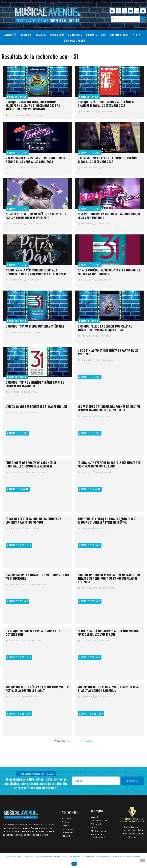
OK (74, 864)
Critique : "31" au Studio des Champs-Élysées (35, 326)
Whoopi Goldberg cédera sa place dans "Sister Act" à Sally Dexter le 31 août (37, 689)
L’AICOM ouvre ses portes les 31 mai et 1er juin (36, 406)
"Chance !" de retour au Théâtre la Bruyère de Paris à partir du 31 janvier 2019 (36, 216)
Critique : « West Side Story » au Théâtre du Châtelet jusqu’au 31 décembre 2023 (107, 104)
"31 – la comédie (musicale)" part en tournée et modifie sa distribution (109, 272)
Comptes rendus (119, 35)
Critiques (26, 35)
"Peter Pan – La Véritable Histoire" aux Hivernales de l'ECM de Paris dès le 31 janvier (36, 272)
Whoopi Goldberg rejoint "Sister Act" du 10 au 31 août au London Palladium (109, 689)
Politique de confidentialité (98, 836)
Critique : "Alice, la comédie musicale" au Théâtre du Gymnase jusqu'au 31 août (105, 328)
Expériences (75, 35)
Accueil (94, 817)
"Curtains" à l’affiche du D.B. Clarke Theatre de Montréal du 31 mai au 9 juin (109, 464)
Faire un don (97, 824)
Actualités (10, 35)
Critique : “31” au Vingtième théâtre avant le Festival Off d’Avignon (35, 384)
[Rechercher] (143, 19)
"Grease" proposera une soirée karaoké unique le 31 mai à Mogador (109, 216)
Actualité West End (19, 545)
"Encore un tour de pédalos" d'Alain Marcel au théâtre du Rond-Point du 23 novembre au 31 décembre (109, 578)
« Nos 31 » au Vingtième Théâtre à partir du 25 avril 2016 (108, 352)
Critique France (17, 97)
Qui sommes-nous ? (75, 40)
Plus (137, 35)
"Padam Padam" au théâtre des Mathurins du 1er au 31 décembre (37, 576)
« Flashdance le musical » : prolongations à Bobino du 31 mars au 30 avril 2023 (35, 160)
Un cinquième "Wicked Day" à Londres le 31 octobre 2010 (34, 633)
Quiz (103, 35)
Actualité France (18, 153)
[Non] (142, 860)
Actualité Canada (18, 489)
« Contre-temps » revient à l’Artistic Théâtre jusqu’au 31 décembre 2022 (107, 160)
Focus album (57, 35)
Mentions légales (99, 831)
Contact (95, 827)
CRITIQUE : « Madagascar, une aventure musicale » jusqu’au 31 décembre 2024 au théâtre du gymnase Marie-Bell (33, 105)
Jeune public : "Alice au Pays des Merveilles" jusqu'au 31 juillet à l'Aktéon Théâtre (107, 520)
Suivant (89, 741)
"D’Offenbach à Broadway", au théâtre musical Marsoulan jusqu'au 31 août (109, 633)
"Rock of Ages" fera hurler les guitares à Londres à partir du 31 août (34, 520)
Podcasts (91, 35)
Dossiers (41, 35)
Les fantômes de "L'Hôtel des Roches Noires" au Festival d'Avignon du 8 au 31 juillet (109, 408)
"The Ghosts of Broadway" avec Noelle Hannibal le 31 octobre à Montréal (31, 464)
